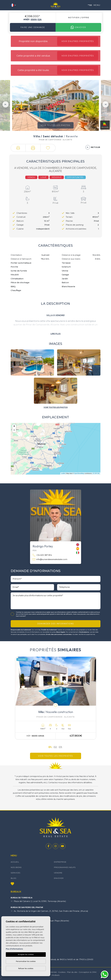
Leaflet (63, 473)
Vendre (58, 873)
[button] (18, 148)
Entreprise (60, 862)
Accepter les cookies (26, 954)
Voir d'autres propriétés (78, 41)
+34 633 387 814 (42, 555)
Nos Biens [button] (16, 867)
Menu (94, 5)
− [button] (14, 430)
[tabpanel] (56, 698)
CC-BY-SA (96, 473)
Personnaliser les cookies (26, 961)
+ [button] (14, 426)
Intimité (53, 972)
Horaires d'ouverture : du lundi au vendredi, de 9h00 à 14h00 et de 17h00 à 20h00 (52, 960)
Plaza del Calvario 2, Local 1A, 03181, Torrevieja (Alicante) (38, 901)
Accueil (15, 862)
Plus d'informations (14, 949)
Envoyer (78, 27)
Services (15, 873)
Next (105, 104)
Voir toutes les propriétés (55, 756)
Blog (13, 878)
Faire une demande (33, 27)
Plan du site (72, 972)
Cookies (62, 972)
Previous (6, 104)
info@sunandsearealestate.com (50, 559)
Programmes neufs (65, 867)
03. (61, 747)
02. (56, 747)
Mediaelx (56, 975)
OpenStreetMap (79, 473)
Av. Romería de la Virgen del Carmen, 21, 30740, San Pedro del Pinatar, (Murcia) (49, 911)
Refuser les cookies (26, 968)
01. (50, 747)
